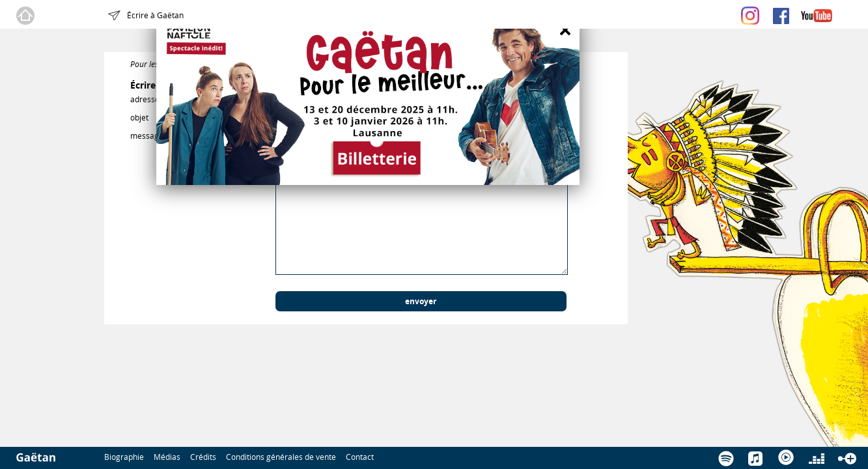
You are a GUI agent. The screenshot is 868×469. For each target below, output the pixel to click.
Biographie (124, 457)
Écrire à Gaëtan (155, 15)
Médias (167, 457)
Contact (360, 457)
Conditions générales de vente (281, 457)
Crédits (203, 457)
